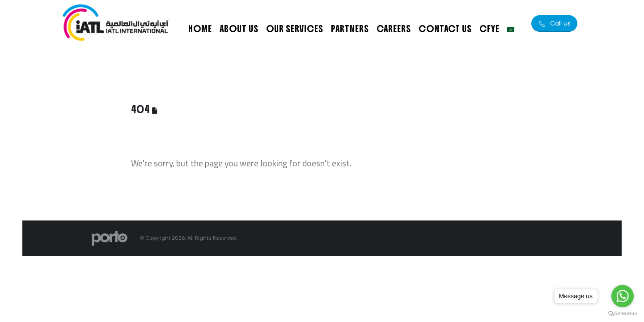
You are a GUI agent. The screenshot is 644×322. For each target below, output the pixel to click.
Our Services (295, 29)
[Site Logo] (116, 23)
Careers (394, 29)
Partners (350, 29)
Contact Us (445, 29)
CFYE (489, 29)
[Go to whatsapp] (623, 296)
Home (200, 29)
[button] (554, 23)
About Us (239, 29)
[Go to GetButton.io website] (623, 313)
